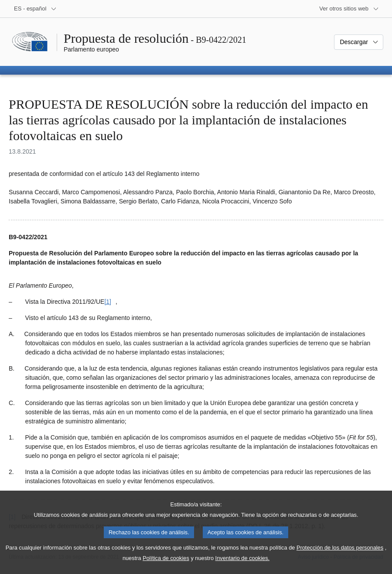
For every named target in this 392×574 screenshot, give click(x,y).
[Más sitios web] (349, 9)
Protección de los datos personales (340, 556)
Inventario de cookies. (243, 567)
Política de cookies (166, 567)
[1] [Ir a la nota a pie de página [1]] (108, 302)
